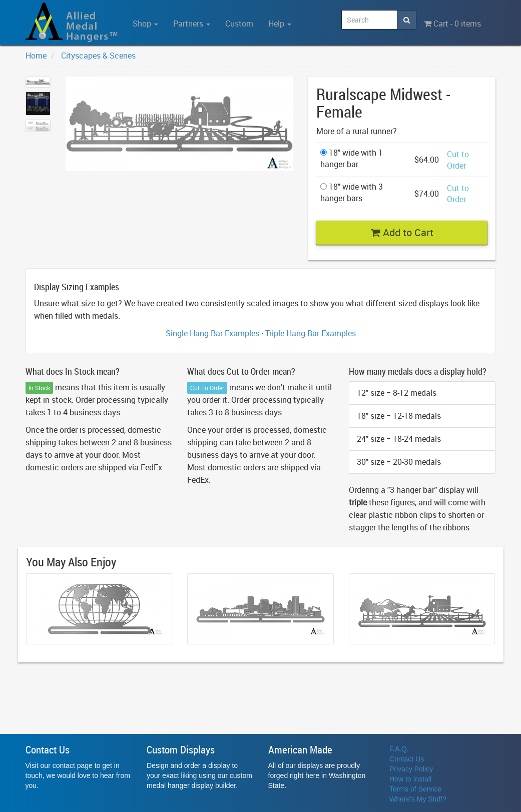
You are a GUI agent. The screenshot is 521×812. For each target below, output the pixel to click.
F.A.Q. (399, 749)
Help (280, 24)
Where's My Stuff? (418, 799)
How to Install (410, 779)
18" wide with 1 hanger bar (352, 158)
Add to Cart (402, 232)
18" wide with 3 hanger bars (352, 192)
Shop (145, 24)
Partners (192, 24)
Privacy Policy (411, 769)
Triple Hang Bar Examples (311, 333)
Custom (239, 24)
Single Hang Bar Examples (212, 333)
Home (36, 56)
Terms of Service (415, 789)
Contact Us (407, 759)
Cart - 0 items (452, 24)
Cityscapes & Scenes (98, 56)
